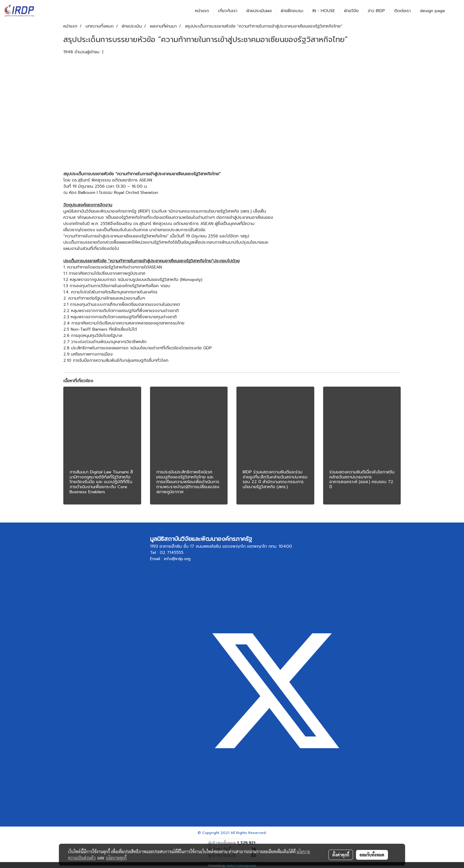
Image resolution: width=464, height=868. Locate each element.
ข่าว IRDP (376, 11)
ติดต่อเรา (402, 11)
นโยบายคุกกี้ (116, 858)
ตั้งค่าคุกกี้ (341, 855)
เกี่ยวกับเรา (228, 11)
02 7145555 (172, 553)
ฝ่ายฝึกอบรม (292, 11)
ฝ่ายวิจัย (351, 11)
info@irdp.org (177, 559)
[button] (455, 11)
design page (432, 11)
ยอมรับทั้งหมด (372, 855)
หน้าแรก (202, 11)
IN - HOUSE (324, 11)
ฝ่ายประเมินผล (259, 11)
